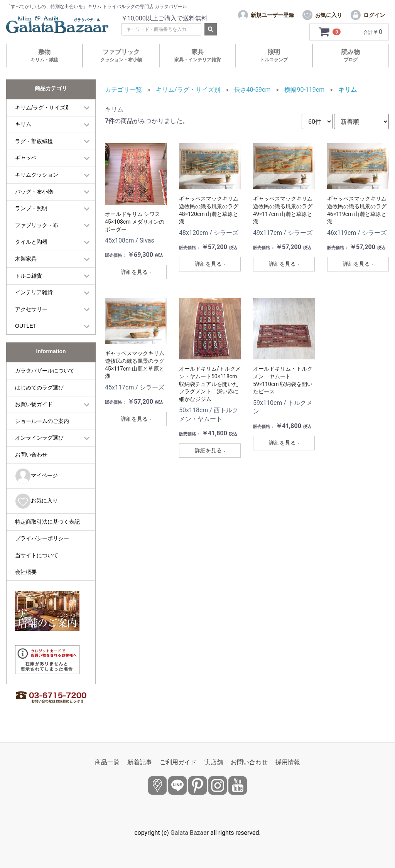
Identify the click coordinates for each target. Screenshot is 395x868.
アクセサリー (31, 309)
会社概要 (26, 572)
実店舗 (214, 762)
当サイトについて (37, 555)
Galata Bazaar (190, 833)
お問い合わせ (31, 455)
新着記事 (140, 762)
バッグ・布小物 (34, 192)
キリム (23, 124)
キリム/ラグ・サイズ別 (43, 108)
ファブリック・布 (37, 225)
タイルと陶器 (31, 242)
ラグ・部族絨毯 (34, 141)
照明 (274, 55)
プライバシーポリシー (42, 538)
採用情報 (288, 762)
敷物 (44, 55)
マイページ (36, 476)
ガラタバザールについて (45, 371)
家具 (197, 55)
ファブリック (121, 55)
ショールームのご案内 (42, 421)
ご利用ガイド (178, 762)
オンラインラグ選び (39, 438)
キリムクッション (37, 175)
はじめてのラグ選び (39, 388)
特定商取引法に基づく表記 (47, 522)
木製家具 (26, 259)
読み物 (351, 55)
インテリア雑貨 (34, 292)
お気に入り (36, 501)
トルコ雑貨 (29, 276)
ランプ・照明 (31, 208)
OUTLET (26, 326)
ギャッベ (26, 158)
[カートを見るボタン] (330, 32)
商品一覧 (107, 762)
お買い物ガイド (34, 404)
